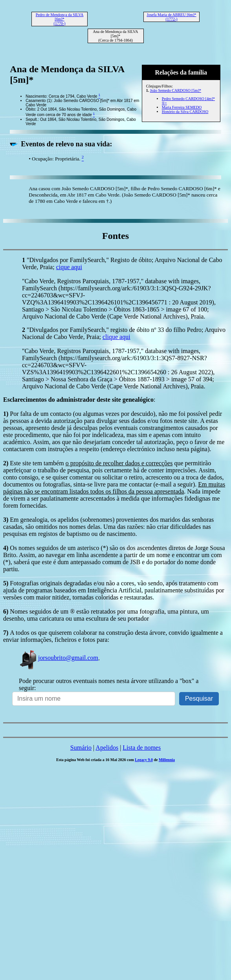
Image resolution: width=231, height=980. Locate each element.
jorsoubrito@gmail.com (59, 658)
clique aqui (116, 337)
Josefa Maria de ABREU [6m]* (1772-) (172, 17)
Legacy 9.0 (144, 760)
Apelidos (107, 748)
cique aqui (69, 267)
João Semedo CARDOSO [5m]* (176, 90)
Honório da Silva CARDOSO (185, 112)
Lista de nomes (142, 748)
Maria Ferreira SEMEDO (182, 107)
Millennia (167, 760)
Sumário (81, 748)
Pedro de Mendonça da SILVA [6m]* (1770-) (60, 19)
